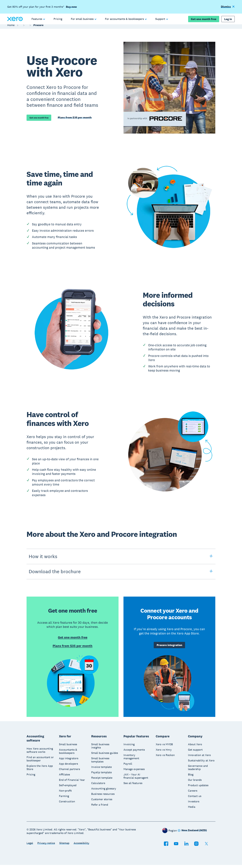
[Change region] (192, 834)
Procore (38, 28)
